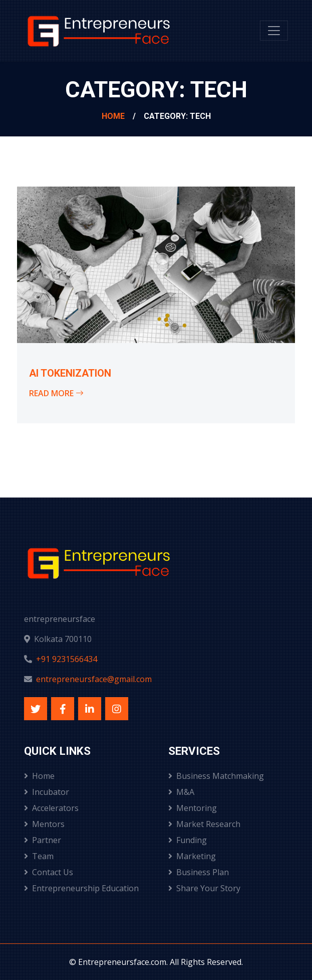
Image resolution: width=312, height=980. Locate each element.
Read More (56, 393)
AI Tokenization (70, 373)
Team (39, 856)
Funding (188, 840)
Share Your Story (204, 888)
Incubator (47, 792)
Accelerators (51, 808)
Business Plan (199, 872)
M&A (181, 792)
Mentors (44, 824)
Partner (43, 840)
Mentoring (193, 808)
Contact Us (49, 872)
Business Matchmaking (216, 776)
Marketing (192, 856)
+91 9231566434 (67, 659)
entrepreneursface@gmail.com (94, 679)
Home (113, 116)
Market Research (204, 824)
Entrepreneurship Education (81, 888)
